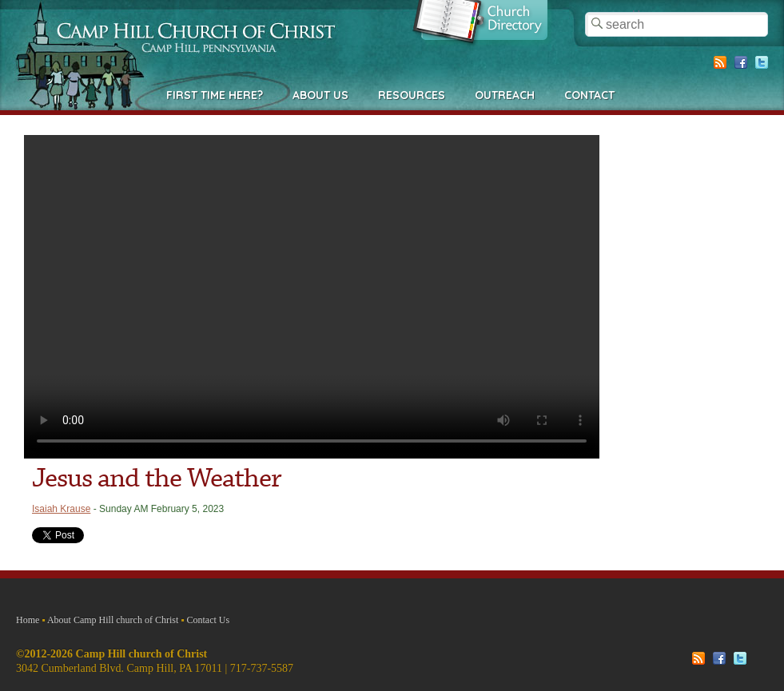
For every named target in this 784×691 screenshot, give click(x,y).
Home (28, 620)
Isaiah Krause (61, 509)
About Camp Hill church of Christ (113, 620)
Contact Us (209, 620)
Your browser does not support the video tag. (312, 297)
